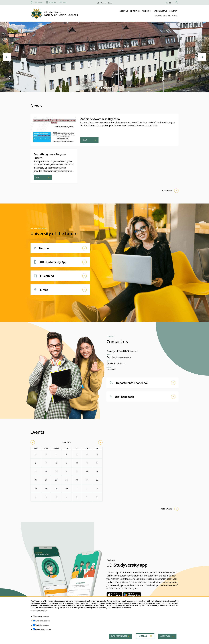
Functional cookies (43, 622)
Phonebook (53, 2)
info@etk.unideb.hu (116, 363)
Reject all (143, 637)
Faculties (104, 3)
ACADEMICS (147, 11)
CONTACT (173, 11)
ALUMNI (175, 16)
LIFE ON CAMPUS (160, 11)
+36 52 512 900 (38, 2)
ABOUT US (124, 11)
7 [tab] (111, 87)
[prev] (33, 442)
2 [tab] (99, 87)
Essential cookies (42, 618)
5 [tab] (106, 87)
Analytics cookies (42, 626)
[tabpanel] (104, 57)
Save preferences (119, 637)
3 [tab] (101, 87)
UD (98, 3)
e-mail (65, 2)
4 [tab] (104, 87)
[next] (100, 442)
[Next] (202, 57)
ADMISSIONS (158, 16)
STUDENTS (167, 16)
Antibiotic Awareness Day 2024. (100, 119)
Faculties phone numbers (119, 357)
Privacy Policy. (102, 609)
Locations (111, 370)
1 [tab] (97, 87)
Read (85, 140)
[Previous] (7, 57)
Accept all (165, 637)
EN (170, 3)
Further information (39, 612)
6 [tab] (108, 87)
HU (167, 3)
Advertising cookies (43, 630)
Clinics (110, 3)
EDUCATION (135, 11)
